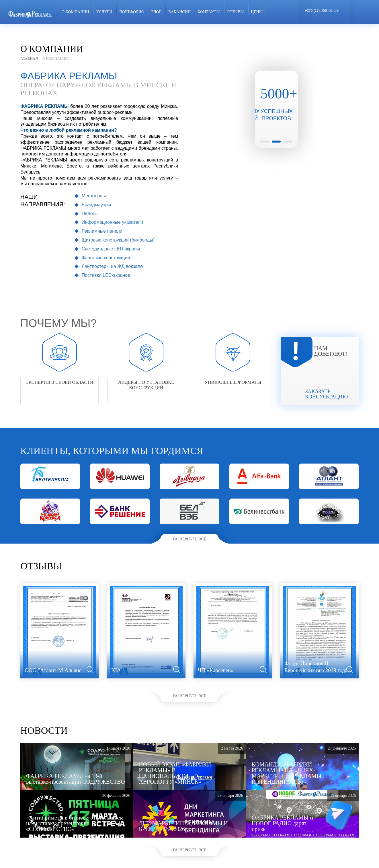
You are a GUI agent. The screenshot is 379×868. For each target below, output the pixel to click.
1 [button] (264, 142)
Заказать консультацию (327, 394)
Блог (156, 12)
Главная (29, 58)
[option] (276, 96)
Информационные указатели (112, 222)
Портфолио (132, 12)
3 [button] (288, 142)
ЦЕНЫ (257, 12)
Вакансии (179, 12)
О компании (75, 12)
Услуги (104, 12)
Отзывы (235, 12)
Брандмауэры (96, 205)
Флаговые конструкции (106, 258)
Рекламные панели (102, 231)
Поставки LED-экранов (106, 275)
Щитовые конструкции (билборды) (118, 240)
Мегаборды (94, 196)
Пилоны (90, 214)
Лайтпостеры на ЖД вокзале (112, 266)
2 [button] (276, 142)
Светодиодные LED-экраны (111, 249)
